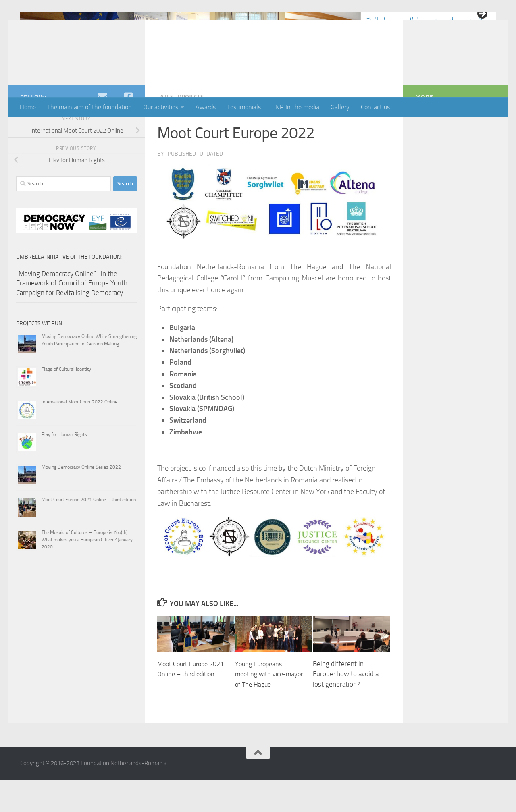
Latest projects (183, 129)
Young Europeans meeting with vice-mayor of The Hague (264, 706)
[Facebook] (128, 129)
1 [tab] (240, 77)
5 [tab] (277, 77)
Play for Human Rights (64, 467)
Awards (206, 107)
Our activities (161, 107)
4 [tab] (267, 77)
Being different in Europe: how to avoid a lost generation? (346, 706)
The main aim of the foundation (89, 107)
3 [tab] (258, 77)
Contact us (375, 107)
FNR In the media (296, 107)
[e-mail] (102, 129)
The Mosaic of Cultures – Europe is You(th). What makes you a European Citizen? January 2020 (87, 572)
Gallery (340, 107)
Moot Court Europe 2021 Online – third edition (186, 706)
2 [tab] (249, 77)
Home (28, 107)
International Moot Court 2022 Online (79, 434)
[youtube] (115, 129)
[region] (258, 40)
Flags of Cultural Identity (66, 401)
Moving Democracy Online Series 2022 (81, 499)
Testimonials (244, 107)
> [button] (482, 14)
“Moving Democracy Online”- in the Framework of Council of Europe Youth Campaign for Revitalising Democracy (72, 315)
